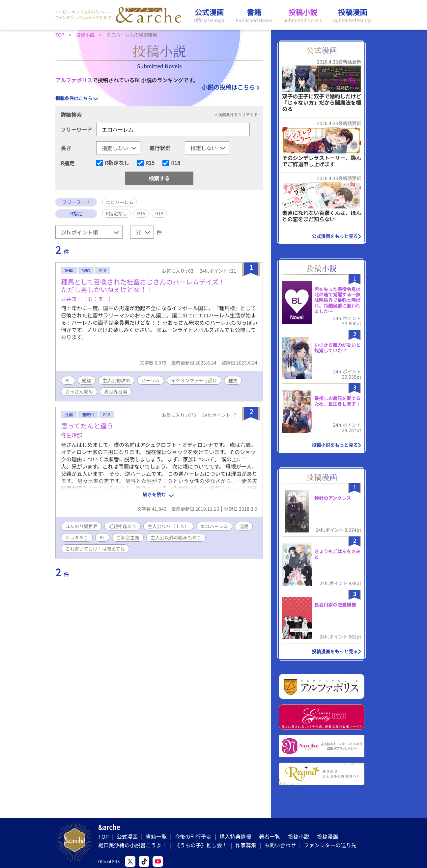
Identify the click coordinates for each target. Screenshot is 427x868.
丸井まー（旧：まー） (87, 299)
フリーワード (76, 129)
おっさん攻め (79, 392)
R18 (176, 163)
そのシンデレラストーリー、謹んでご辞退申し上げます (322, 161)
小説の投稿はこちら (228, 87)
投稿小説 (299, 836)
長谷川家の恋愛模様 (335, 605)
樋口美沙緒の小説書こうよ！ (132, 845)
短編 (87, 380)
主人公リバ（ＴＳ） (168, 526)
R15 (150, 163)
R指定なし (117, 163)
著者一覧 (270, 836)
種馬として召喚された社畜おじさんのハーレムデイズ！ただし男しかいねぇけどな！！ (143, 285)
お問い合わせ (280, 845)
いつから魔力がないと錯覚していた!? (337, 348)
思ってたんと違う (87, 426)
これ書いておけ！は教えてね (95, 549)
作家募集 (246, 845)
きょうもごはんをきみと (337, 554)
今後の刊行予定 (193, 836)
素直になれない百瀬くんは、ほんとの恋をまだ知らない (322, 216)
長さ (66, 148)
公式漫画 (127, 836)
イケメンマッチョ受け (194, 380)
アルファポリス (74, 80)
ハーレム (151, 380)
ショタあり (77, 537)
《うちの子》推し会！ (201, 845)
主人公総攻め (116, 380)
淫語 (244, 526)
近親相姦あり (123, 526)
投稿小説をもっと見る (335, 445)
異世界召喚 (116, 392)
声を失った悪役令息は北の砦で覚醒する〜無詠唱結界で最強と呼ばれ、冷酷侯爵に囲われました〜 (337, 300)
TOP (103, 836)
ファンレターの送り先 (330, 845)
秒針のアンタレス (333, 498)
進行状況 (160, 148)
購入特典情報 (235, 836)
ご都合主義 (128, 537)
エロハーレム (214, 526)
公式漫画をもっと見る (335, 236)
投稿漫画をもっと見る (335, 651)
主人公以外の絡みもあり (176, 537)
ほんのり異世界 (81, 526)
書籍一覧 (156, 836)
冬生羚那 (71, 435)
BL (68, 380)
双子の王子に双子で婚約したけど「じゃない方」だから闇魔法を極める (322, 102)
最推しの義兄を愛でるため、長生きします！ (337, 401)
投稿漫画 (327, 836)
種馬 (233, 380)
